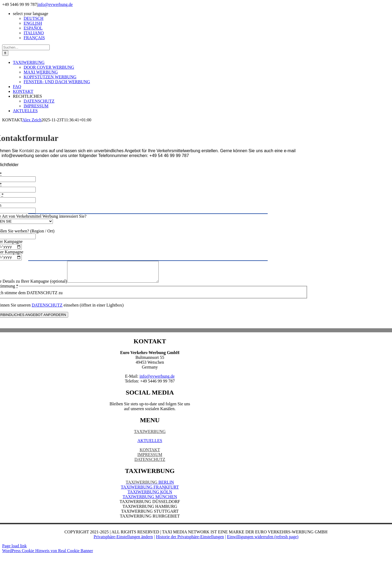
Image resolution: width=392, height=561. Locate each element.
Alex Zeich (32, 120)
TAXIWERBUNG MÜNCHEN (150, 502)
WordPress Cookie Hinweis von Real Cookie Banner (48, 556)
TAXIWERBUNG (150, 437)
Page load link (14, 551)
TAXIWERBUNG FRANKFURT (150, 493)
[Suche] (5, 53)
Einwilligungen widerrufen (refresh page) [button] (263, 542)
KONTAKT (150, 455)
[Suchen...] (26, 47)
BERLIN (150, 488)
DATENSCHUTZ (150, 465)
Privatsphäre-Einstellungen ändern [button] (123, 542)
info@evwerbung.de (55, 4)
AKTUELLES (150, 446)
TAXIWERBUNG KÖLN (150, 498)
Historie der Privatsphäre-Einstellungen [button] (190, 542)
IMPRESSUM (150, 460)
